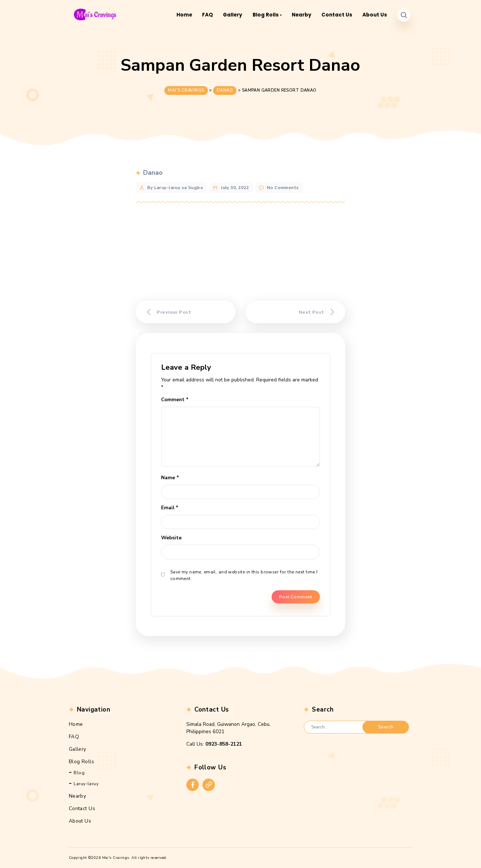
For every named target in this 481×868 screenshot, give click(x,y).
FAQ (74, 736)
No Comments (283, 186)
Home (76, 724)
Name (170, 478)
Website (171, 538)
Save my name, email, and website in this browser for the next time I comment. (244, 575)
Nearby (78, 796)
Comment (175, 400)
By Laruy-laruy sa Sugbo (175, 186)
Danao (153, 171)
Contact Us (82, 808)
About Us (80, 821)
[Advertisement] (240, 252)
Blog (79, 773)
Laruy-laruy (86, 784)
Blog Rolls (81, 761)
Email (170, 508)
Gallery (78, 749)
